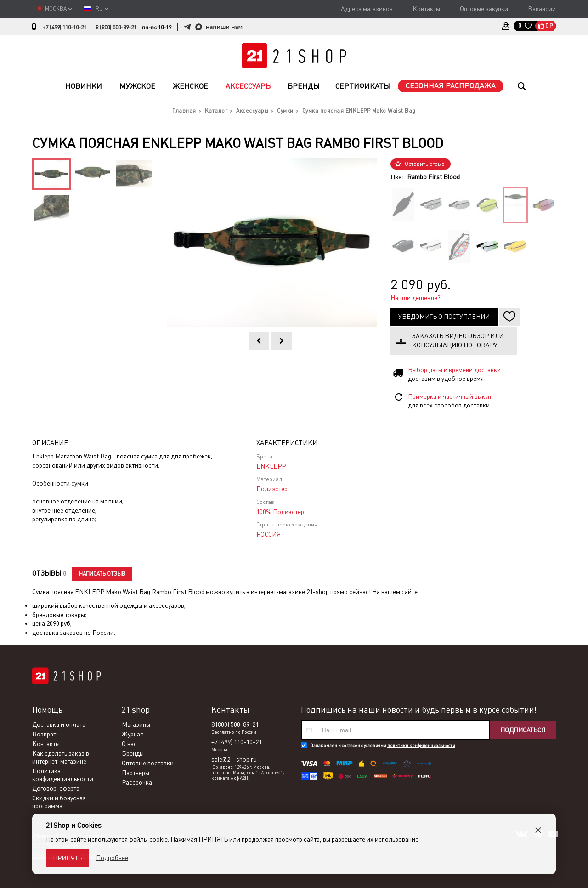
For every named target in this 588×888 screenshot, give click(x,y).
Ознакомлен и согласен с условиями (383, 745)
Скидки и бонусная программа (59, 802)
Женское (190, 86)
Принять (68, 858)
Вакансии (542, 9)
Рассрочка (137, 782)
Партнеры (136, 773)
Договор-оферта (56, 788)
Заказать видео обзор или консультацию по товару (458, 340)
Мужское (137, 86)
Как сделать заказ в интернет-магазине (61, 757)
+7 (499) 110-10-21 (64, 28)
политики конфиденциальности (421, 745)
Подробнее (112, 858)
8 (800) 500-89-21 (116, 28)
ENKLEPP (271, 466)
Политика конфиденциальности (63, 775)
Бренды (304, 86)
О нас (129, 744)
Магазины (136, 724)
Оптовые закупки (484, 9)
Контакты (426, 9)
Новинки (84, 86)
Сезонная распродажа (451, 86)
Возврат (44, 734)
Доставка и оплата (59, 724)
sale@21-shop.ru (234, 759)
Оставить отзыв (425, 164)
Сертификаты (363, 86)
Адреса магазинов (367, 9)
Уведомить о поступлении (444, 317)
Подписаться (523, 730)
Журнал (133, 734)
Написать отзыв (102, 574)
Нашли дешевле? (416, 298)
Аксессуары (249, 86)
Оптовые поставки (148, 763)
